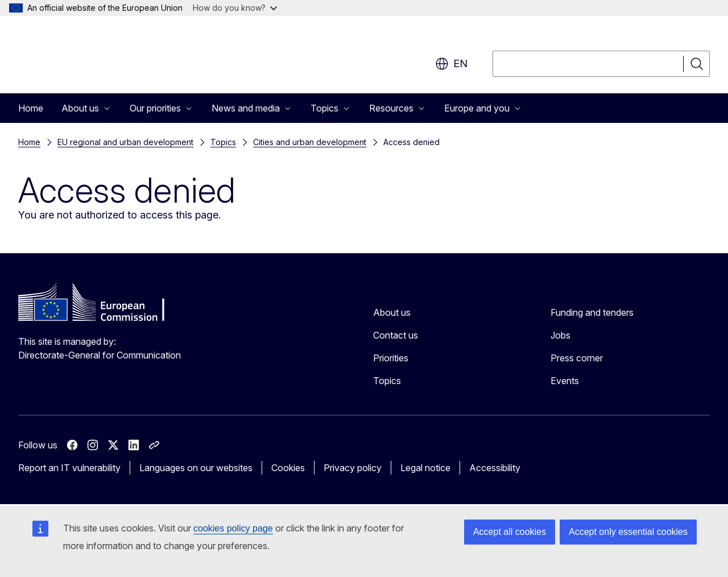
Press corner (577, 358)
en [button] (451, 64)
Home (31, 108)
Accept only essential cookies (628, 532)
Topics (223, 142)
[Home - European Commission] (110, 57)
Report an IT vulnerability (69, 468)
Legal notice (425, 468)
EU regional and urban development (125, 142)
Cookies (288, 468)
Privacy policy (353, 468)
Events (565, 381)
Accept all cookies (510, 532)
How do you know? (235, 8)
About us (392, 312)
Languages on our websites (196, 468)
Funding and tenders (592, 312)
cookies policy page (233, 528)
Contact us (396, 335)
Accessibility (495, 468)
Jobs (561, 335)
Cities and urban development (310, 142)
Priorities (391, 358)
